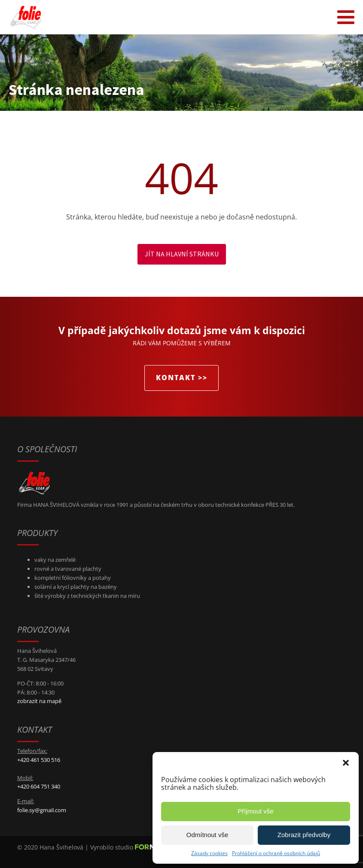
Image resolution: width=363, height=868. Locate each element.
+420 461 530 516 (39, 760)
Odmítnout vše (207, 835)
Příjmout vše (255, 811)
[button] (346, 763)
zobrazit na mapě (39, 701)
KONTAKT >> (182, 378)
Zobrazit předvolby (304, 835)
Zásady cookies (209, 853)
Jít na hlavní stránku (182, 254)
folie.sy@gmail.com (42, 810)
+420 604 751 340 (39, 786)
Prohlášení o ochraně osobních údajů (276, 853)
